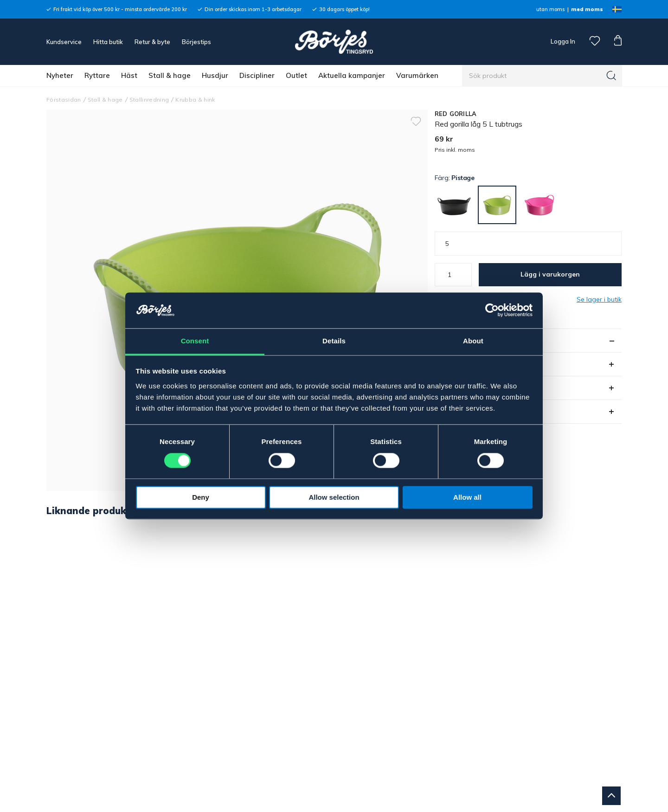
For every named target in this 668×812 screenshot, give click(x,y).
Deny (201, 497)
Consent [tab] (195, 341)
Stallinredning (149, 100)
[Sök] (611, 76)
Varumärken (417, 75)
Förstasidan (64, 100)
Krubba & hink (195, 100)
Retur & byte (152, 42)
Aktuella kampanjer (352, 75)
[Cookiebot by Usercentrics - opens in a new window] (492, 310)
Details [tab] (334, 341)
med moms (587, 9)
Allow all (467, 497)
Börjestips (196, 42)
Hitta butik (108, 42)
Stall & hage (170, 75)
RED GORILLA (456, 114)
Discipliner (257, 75)
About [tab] (473, 341)
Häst (129, 75)
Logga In (562, 41)
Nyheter (60, 75)
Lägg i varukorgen (550, 274)
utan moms (550, 9)
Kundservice (64, 42)
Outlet (296, 75)
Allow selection (334, 497)
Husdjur (215, 75)
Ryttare (97, 75)
